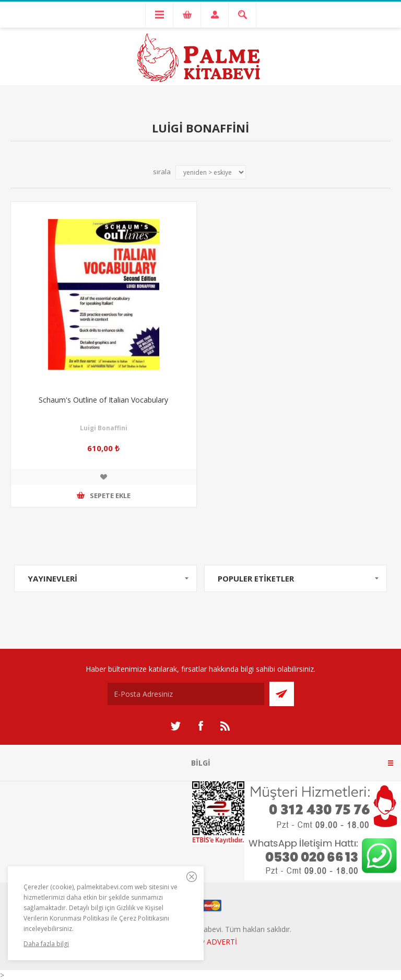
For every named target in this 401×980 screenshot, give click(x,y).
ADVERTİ (222, 942)
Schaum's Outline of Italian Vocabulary (103, 400)
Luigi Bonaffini (104, 428)
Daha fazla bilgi (46, 944)
